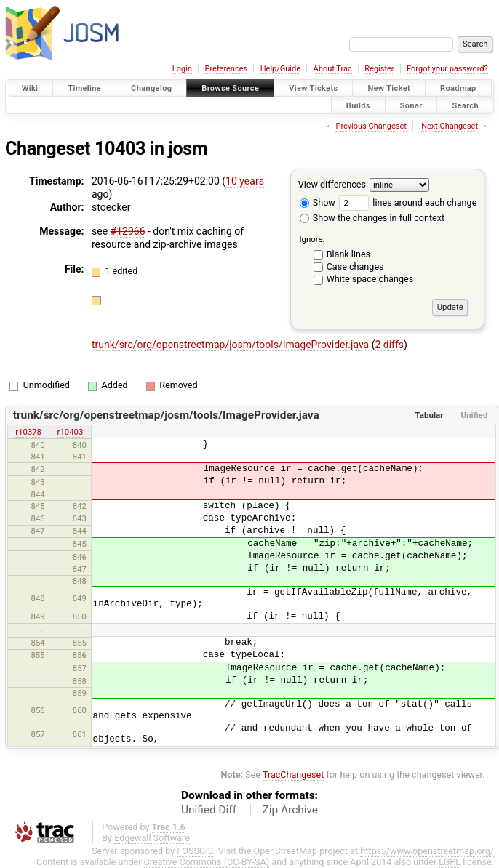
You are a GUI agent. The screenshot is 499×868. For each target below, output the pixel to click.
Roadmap (458, 88)
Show (318, 202)
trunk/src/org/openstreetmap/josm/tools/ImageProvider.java (232, 345)
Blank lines (348, 254)
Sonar (411, 105)
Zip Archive (290, 810)
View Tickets (313, 88)
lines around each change (408, 202)
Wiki (30, 88)
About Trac (333, 69)
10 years (245, 181)
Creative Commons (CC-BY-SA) (207, 862)
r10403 (71, 432)
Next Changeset (450, 126)
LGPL (450, 862)
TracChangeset (294, 775)
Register (379, 69)
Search (465, 105)
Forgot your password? (447, 69)
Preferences (226, 69)
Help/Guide (280, 69)
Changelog (151, 88)
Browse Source (230, 88)
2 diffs (389, 345)
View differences (332, 184)
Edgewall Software (152, 838)
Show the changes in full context (372, 218)
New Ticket (389, 88)
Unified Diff (209, 810)
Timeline (84, 88)
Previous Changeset (371, 126)
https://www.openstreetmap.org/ (427, 851)
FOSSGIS (195, 851)
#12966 (128, 231)
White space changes (370, 279)
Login (182, 69)
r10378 (28, 432)
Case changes (355, 266)
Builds (358, 105)
